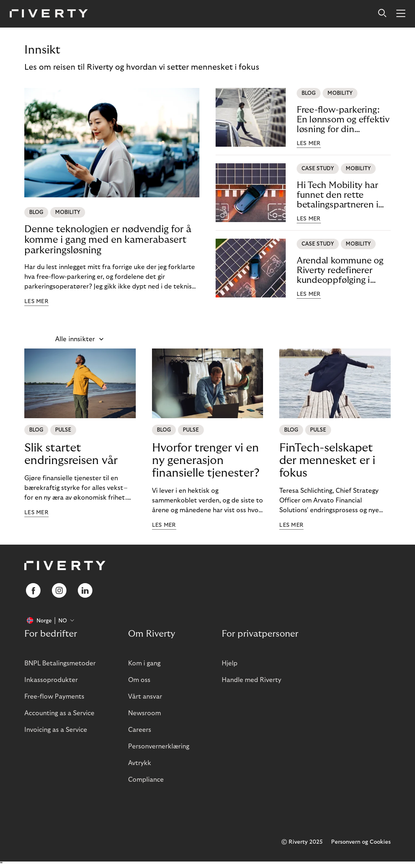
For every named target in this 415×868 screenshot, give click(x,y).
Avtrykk (140, 763)
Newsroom (144, 713)
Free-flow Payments (54, 697)
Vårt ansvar (145, 697)
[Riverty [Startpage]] (49, 14)
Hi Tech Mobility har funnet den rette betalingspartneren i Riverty (338, 195)
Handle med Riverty (251, 680)
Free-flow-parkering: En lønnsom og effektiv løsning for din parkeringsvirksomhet (343, 120)
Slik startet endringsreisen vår (71, 454)
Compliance (146, 780)
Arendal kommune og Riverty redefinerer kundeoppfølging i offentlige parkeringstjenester (340, 270)
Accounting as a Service (59, 713)
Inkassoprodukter (51, 680)
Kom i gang (144, 663)
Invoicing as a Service (56, 730)
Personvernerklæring (159, 746)
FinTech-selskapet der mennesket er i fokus (327, 461)
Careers (140, 730)
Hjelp (230, 663)
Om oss (139, 680)
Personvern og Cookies (361, 842)
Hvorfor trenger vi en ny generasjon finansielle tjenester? (206, 461)
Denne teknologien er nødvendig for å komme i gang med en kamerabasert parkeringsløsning (108, 240)
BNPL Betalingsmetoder (60, 663)
